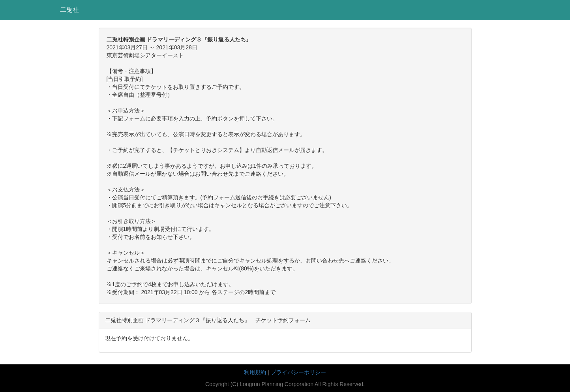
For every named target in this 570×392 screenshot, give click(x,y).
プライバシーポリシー (298, 372)
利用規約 (255, 372)
